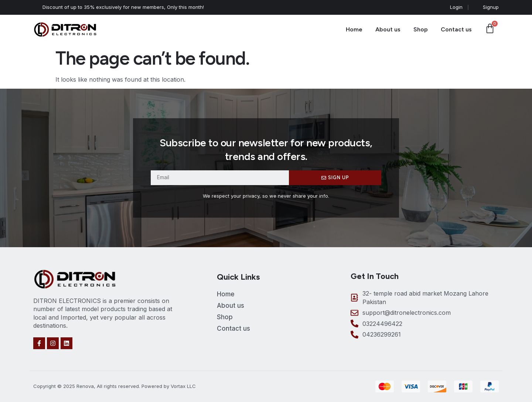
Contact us (456, 29)
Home (354, 29)
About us (388, 29)
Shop (421, 29)
